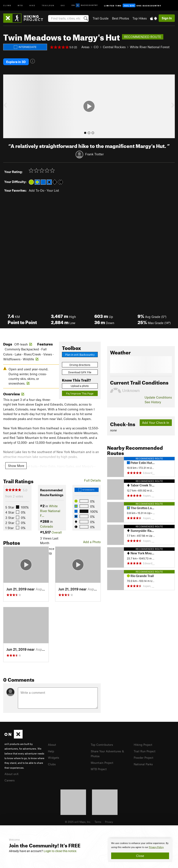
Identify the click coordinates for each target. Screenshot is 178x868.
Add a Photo (92, 540)
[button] (7, 104)
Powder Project (144, 755)
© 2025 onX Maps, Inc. (78, 819)
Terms (98, 819)
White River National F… (50, 509)
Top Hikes (140, 18)
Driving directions (80, 363)
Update (158, 395)
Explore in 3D (16, 61)
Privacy (109, 819)
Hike (32, 5)
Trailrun (48, 5)
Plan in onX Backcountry (80, 353)
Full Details (92, 478)
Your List (53, 188)
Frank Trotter (94, 152)
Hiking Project (144, 743)
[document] (140, 850)
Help (51, 749)
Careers (10, 778)
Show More (16, 463)
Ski (63, 5)
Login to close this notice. (60, 851)
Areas (85, 47)
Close (140, 856)
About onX (12, 772)
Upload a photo (80, 384)
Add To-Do (37, 188)
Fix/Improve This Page (80, 392)
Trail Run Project (146, 749)
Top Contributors (103, 743)
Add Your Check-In (156, 421)
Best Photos (121, 18)
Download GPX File (80, 370)
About (52, 743)
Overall (57, 530)
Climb (7, 5)
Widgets (54, 755)
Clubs (52, 761)
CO (96, 47)
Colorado (47, 524)
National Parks (144, 761)
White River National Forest (150, 47)
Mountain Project (103, 760)
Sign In (167, 18)
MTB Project (99, 766)
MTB (20, 5)
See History (153, 400)
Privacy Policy (156, 847)
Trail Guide (101, 18)
